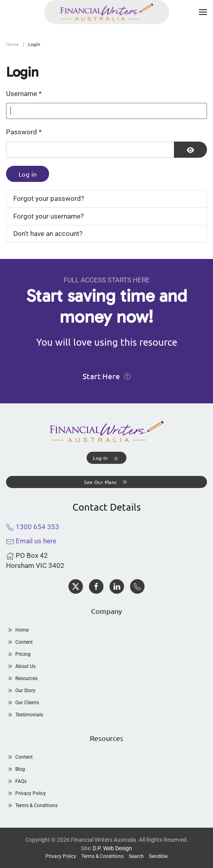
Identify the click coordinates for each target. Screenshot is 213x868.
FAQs (16, 781)
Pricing (18, 654)
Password (24, 132)
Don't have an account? (48, 234)
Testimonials (25, 715)
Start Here (106, 376)
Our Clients (23, 703)
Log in (28, 174)
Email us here (31, 541)
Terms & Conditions (32, 805)
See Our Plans (106, 482)
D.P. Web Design (112, 848)
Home (17, 630)
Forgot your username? (49, 216)
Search (136, 856)
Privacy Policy (26, 793)
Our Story (21, 691)
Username (24, 94)
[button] (203, 12)
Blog (16, 769)
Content (19, 642)
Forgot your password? (49, 198)
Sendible (158, 856)
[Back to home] (107, 12)
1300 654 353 (33, 527)
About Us (21, 666)
